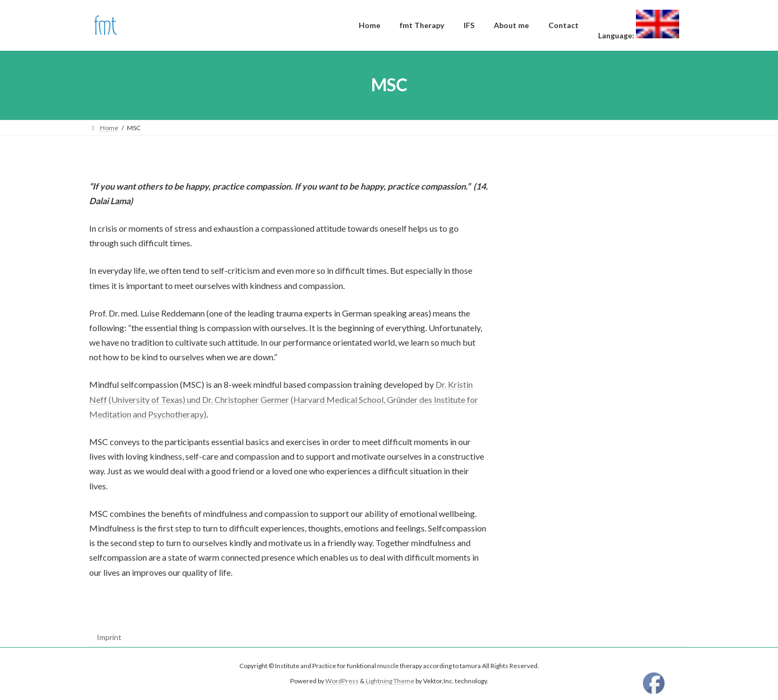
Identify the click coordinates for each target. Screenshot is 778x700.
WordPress (342, 681)
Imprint (109, 637)
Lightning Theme (390, 681)
